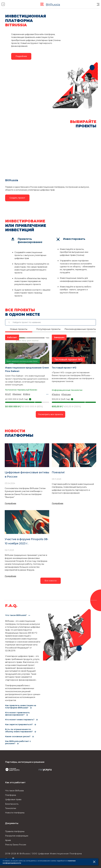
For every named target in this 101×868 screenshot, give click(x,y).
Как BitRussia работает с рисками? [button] (18, 742)
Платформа (11, 795)
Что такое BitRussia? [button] (16, 615)
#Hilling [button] (26, 394)
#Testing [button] (56, 395)
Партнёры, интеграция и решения (25, 762)
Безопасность (12, 804)
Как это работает (15, 782)
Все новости (51, 581)
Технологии (11, 808)
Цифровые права (13, 799)
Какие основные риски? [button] (18, 737)
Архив (8, 840)
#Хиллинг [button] (17, 394)
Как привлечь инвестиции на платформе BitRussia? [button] (21, 707)
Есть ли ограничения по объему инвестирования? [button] (19, 731)
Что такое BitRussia (14, 791)
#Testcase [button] (66, 395)
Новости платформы (15, 813)
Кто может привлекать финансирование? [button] (17, 714)
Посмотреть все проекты (50, 414)
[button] (98, 4)
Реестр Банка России (16, 845)
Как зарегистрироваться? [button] (19, 725)
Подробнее (10, 503)
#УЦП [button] (8, 394)
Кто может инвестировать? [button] (20, 720)
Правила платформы (15, 831)
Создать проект (17, 198)
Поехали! (58, 472)
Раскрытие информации (17, 836)
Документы (12, 823)
